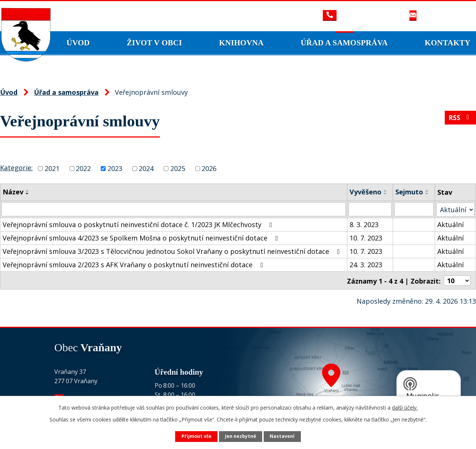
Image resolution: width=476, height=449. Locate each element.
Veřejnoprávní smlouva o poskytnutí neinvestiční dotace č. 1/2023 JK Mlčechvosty (139, 224)
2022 (83, 168)
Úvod (78, 43)
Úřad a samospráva (344, 43)
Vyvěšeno (366, 192)
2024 (146, 168)
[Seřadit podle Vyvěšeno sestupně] (386, 194)
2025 (178, 168)
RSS (460, 118)
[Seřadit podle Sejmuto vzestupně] (428, 191)
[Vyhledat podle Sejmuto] (414, 209)
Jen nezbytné (241, 436)
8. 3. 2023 (364, 224)
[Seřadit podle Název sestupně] (28, 194)
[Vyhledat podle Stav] (455, 209)
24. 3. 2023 (366, 264)
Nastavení (282, 436)
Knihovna (241, 43)
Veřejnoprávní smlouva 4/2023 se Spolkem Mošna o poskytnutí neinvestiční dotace (142, 238)
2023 (115, 168)
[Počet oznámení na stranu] (457, 280)
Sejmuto (410, 192)
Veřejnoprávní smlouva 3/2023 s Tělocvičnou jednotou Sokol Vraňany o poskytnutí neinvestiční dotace (173, 251)
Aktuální (451, 224)
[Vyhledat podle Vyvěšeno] (370, 209)
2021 (52, 168)
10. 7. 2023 (366, 238)
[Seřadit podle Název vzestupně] (28, 191)
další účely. (405, 408)
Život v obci (155, 43)
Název (13, 192)
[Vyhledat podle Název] (174, 209)
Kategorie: (16, 168)
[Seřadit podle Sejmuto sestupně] (428, 194)
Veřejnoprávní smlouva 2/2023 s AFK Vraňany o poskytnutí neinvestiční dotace (134, 264)
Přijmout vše (197, 436)
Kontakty (448, 43)
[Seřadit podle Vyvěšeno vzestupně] (386, 191)
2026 (209, 168)
